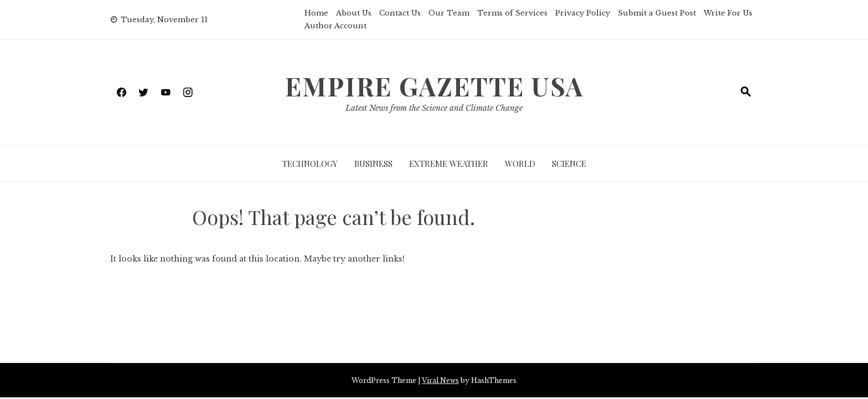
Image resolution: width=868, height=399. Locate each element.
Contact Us (400, 13)
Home (316, 13)
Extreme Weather (449, 163)
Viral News (440, 380)
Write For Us (728, 13)
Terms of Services (512, 13)
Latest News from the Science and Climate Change (434, 108)
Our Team (449, 13)
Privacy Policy (583, 13)
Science (569, 163)
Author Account (335, 26)
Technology (310, 163)
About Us (354, 13)
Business (373, 163)
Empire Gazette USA (434, 86)
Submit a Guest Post (657, 13)
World (520, 163)
